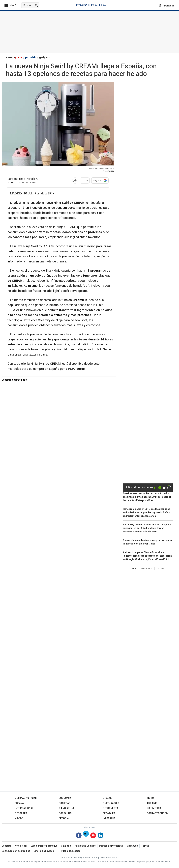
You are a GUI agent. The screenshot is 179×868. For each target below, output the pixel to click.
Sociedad (65, 803)
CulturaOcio (111, 803)
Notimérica (154, 808)
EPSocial (64, 818)
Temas (145, 846)
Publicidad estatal (71, 851)
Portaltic (65, 813)
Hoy (134, 568)
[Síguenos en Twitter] (86, 836)
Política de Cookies (85, 846)
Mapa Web (132, 846)
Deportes (21, 813)
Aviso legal (21, 846)
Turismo (152, 803)
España (19, 803)
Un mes (161, 568)
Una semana (146, 568)
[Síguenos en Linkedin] (101, 836)
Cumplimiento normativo (44, 846)
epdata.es (109, 813)
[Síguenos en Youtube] (93, 836)
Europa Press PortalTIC (23, 179)
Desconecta (110, 808)
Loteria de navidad (44, 851)
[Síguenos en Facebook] (79, 836)
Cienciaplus (66, 808)
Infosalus (109, 818)
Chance (107, 798)
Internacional (24, 808)
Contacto (7, 846)
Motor (151, 798)
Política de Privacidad (111, 846)
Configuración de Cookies (16, 851)
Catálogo (66, 846)
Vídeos (19, 818)
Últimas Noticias (26, 798)
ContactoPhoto (157, 813)
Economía (65, 798)
